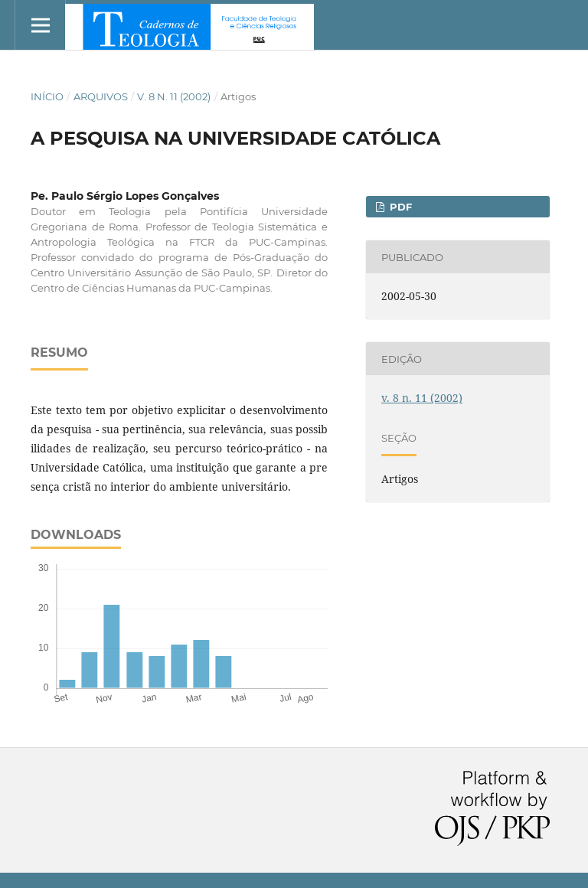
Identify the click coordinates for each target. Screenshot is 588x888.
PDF (399, 207)
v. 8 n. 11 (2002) (174, 96)
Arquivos (101, 96)
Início (47, 96)
